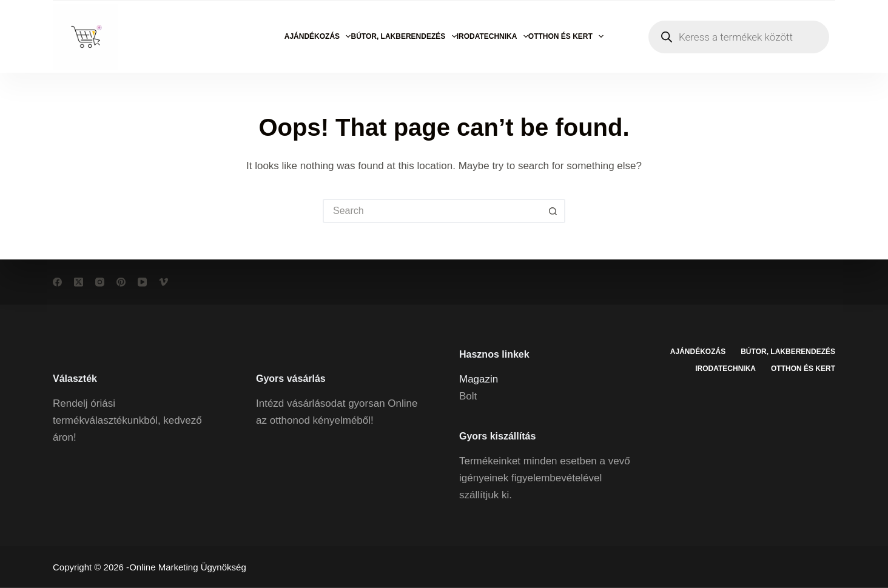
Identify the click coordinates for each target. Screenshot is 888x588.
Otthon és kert (566, 36)
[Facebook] (57, 282)
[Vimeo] (163, 282)
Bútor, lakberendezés (403, 36)
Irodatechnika (493, 36)
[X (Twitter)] (79, 282)
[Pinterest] (121, 282)
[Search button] (553, 211)
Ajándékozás (318, 36)
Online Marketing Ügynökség (188, 567)
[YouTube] (142, 282)
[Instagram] (100, 282)
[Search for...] (432, 211)
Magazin (479, 379)
